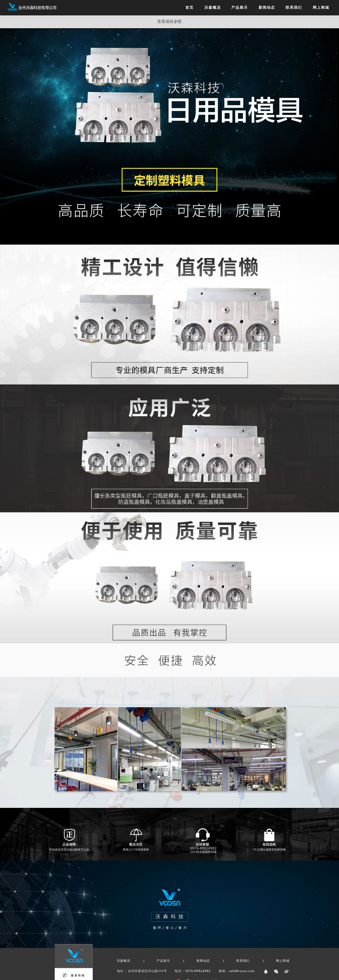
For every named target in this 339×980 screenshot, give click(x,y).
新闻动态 (203, 961)
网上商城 (283, 961)
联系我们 (243, 961)
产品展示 (163, 961)
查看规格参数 (169, 22)
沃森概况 (124, 961)
